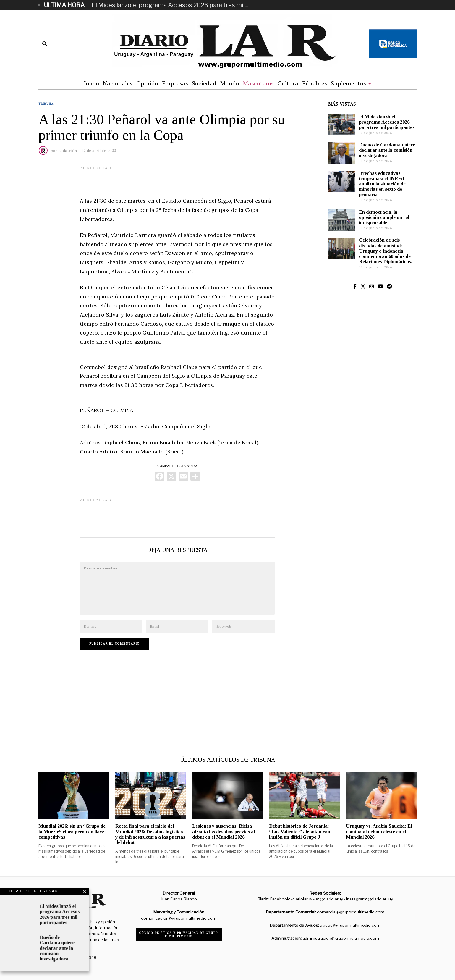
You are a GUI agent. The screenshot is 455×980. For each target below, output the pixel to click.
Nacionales (118, 83)
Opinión (147, 83)
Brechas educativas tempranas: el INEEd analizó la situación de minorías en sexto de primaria (382, 184)
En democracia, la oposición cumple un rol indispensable (384, 217)
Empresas (175, 83)
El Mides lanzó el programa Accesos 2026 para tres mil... (170, 5)
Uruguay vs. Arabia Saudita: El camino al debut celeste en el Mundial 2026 (379, 831)
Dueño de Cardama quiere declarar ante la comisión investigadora (387, 150)
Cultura (288, 83)
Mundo (230, 83)
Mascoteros (258, 83)
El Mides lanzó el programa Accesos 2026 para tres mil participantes (387, 122)
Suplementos (348, 83)
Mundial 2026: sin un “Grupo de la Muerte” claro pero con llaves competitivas (72, 831)
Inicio (91, 83)
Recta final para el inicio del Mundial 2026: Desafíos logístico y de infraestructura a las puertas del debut (150, 834)
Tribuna (46, 104)
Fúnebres (315, 83)
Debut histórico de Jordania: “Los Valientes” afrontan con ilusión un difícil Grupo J (300, 831)
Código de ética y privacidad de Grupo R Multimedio (179, 934)
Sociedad (204, 83)
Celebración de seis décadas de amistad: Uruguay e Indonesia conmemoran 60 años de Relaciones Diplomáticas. (386, 251)
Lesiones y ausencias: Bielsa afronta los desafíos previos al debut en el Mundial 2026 (224, 831)
